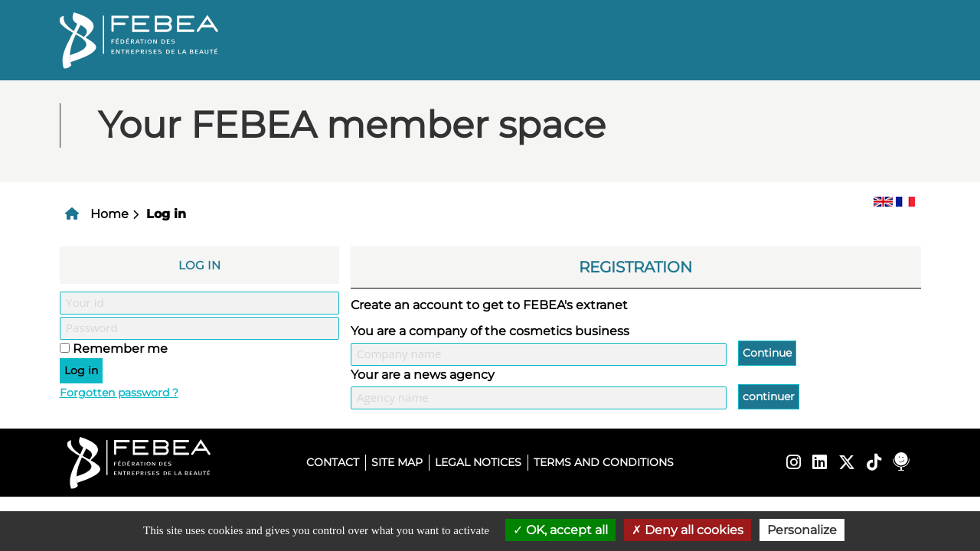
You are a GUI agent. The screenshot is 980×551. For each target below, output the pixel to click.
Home (109, 214)
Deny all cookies (688, 530)
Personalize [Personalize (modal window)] (802, 530)
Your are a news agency (423, 375)
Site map (397, 462)
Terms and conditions (604, 462)
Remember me (120, 349)
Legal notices (478, 462)
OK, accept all (560, 530)
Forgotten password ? (119, 393)
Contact (333, 462)
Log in (166, 214)
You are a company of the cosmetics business (490, 331)
